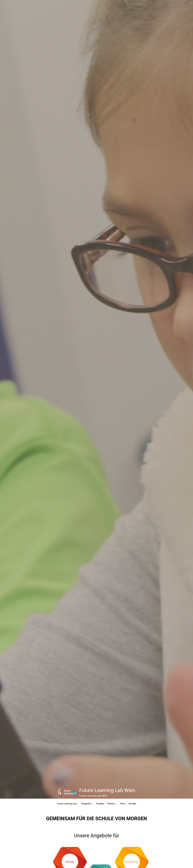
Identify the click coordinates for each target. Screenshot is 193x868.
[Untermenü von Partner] (116, 804)
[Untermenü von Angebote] (92, 804)
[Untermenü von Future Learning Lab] (77, 804)
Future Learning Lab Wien (107, 790)
